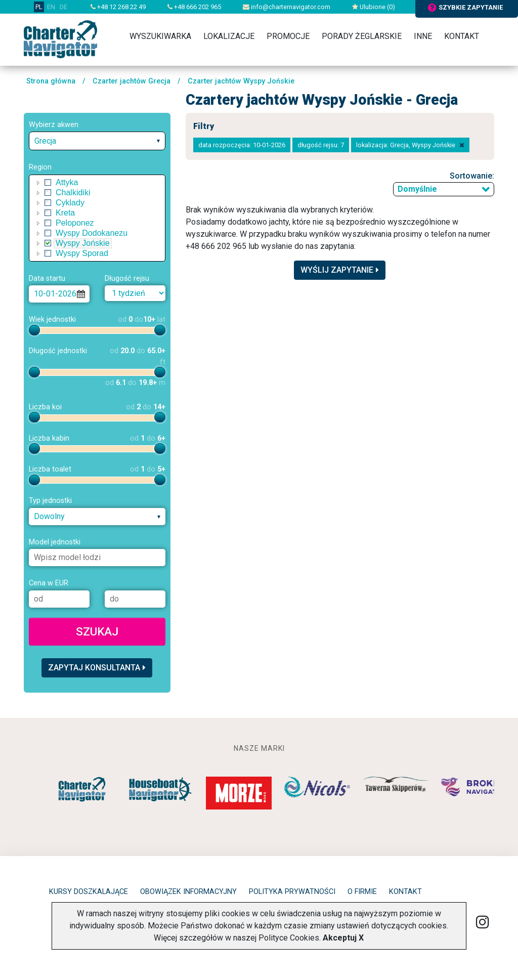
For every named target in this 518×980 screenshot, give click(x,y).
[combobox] (97, 141)
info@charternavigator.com (287, 7)
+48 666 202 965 (194, 7)
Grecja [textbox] (45, 141)
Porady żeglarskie (362, 36)
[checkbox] (48, 183)
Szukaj (97, 631)
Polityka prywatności (292, 892)
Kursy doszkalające (89, 892)
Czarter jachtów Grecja (132, 81)
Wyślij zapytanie (340, 270)
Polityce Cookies (289, 938)
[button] (38, 183)
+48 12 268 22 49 (118, 7)
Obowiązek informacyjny (188, 892)
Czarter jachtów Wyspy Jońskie (241, 81)
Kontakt (462, 36)
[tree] (97, 218)
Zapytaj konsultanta (97, 668)
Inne (423, 36)
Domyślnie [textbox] (417, 189)
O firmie (362, 892)
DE (63, 7)
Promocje (288, 36)
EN (51, 7)
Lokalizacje (229, 36)
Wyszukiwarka (160, 36)
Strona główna (51, 81)
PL (39, 7)
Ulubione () (374, 7)
